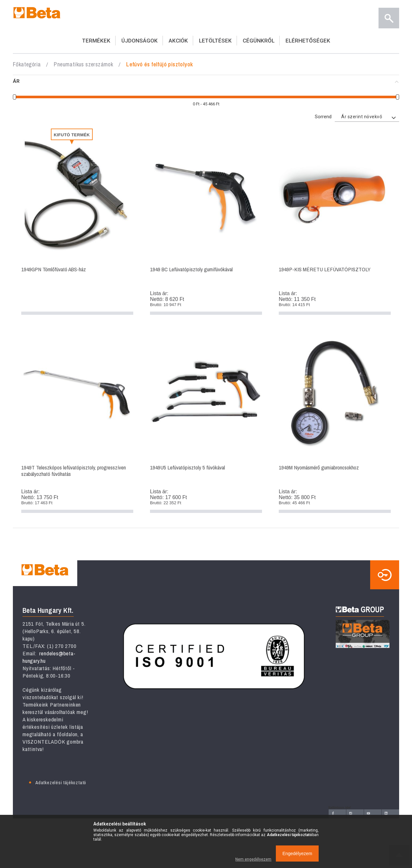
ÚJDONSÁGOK (140, 41)
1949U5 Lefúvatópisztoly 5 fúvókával (206, 422)
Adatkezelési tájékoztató (61, 782)
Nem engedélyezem (253, 859)
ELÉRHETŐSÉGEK (308, 41)
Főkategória (27, 64)
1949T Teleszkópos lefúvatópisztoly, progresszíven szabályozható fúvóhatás (77, 422)
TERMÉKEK (96, 41)
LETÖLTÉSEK (215, 41)
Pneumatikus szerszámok (83, 64)
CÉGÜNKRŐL (259, 41)
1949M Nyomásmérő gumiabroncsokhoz (335, 422)
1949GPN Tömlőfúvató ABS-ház (77, 224)
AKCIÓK (178, 41)
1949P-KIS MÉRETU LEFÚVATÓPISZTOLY (335, 224)
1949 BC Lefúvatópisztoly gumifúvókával (206, 224)
